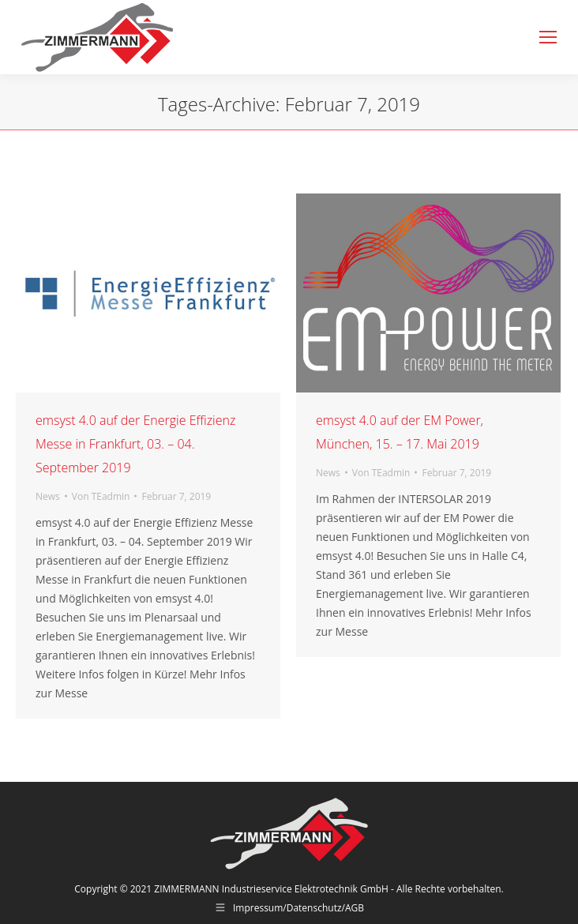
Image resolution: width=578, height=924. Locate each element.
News (48, 496)
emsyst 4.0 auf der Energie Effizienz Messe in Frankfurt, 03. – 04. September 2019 (135, 444)
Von (101, 496)
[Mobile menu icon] (548, 37)
